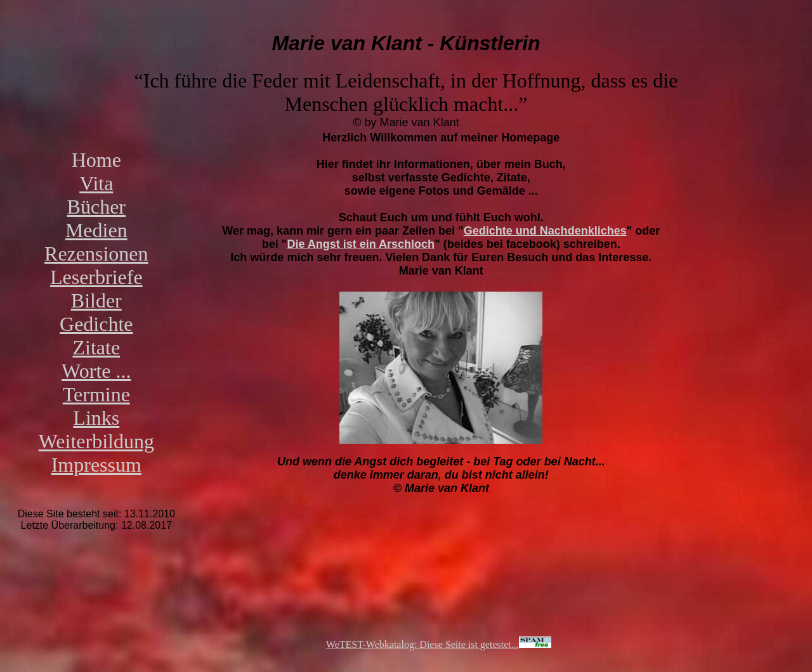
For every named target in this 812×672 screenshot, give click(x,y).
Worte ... (96, 371)
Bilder (96, 300)
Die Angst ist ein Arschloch (361, 244)
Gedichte (96, 324)
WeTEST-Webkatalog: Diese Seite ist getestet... (439, 644)
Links (96, 418)
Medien (96, 230)
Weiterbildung (96, 441)
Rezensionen (96, 254)
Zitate (96, 347)
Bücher (96, 207)
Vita (96, 183)
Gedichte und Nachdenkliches (545, 231)
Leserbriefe (96, 277)
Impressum (96, 465)
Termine (96, 394)
